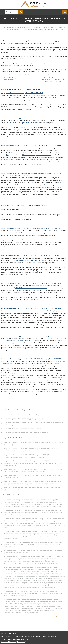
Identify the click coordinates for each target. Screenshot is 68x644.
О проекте (12, 642)
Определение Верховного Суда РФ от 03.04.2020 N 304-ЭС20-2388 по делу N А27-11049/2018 (31, 359)
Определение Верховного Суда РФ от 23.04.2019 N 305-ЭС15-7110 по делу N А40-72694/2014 (31, 146)
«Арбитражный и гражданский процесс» (43, 636)
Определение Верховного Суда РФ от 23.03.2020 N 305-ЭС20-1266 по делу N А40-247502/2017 (31, 336)
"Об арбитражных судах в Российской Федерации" (34, 489)
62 (10, 368)
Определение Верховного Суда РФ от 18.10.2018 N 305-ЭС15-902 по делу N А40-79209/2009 (31, 118)
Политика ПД (22, 642)
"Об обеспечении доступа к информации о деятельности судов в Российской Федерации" (34, 457)
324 (8, 59)
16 (45, 311)
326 (45, 95)
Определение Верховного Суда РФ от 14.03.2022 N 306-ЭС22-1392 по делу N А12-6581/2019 (31, 228)
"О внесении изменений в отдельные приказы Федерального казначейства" (33, 552)
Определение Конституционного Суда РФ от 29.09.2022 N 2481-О (22, 203)
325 (42, 95)
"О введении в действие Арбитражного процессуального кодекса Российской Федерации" (33, 471)
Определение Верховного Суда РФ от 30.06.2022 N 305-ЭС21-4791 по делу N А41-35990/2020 (31, 308)
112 (45, 153)
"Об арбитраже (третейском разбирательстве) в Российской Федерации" (31, 451)
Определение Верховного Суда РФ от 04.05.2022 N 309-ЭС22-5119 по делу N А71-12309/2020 (31, 283)
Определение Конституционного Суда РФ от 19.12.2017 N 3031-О (22, 93)
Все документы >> (60, 617)
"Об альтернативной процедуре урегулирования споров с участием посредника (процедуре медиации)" (33, 483)
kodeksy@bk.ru (23, 639)
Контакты (5, 642)
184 (59, 153)
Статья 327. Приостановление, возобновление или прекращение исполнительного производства (53, 80)
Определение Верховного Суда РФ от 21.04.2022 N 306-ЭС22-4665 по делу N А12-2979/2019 (31, 256)
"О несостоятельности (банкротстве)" (33, 444)
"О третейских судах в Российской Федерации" (33, 477)
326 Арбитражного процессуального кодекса (24, 123)
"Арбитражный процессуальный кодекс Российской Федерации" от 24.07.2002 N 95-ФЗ (34, 27)
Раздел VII (10, 30)
